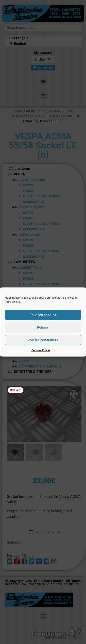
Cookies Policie (41, 350)
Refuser (43, 327)
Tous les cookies (43, 315)
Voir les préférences (43, 340)
